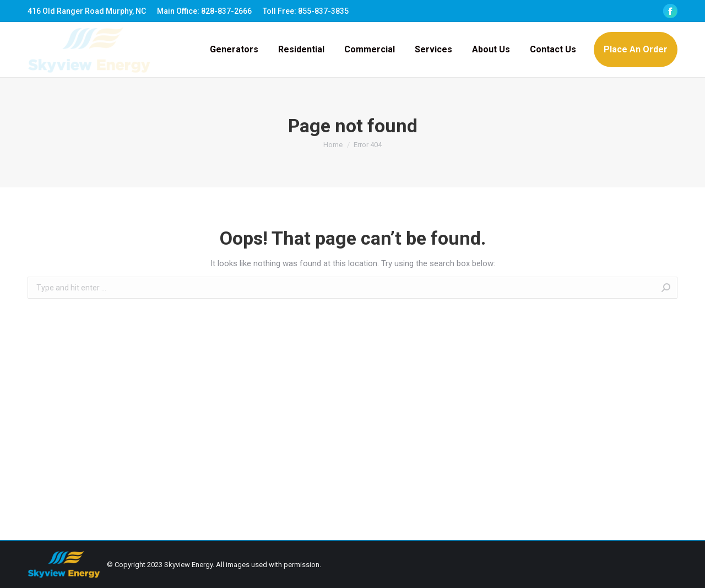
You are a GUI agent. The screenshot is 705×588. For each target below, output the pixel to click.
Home (333, 145)
